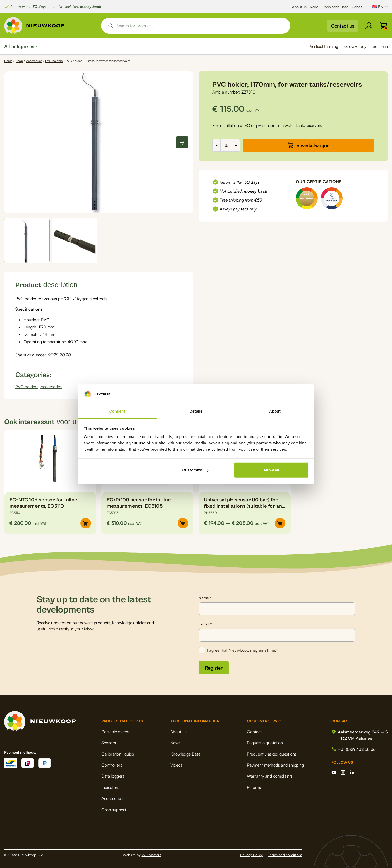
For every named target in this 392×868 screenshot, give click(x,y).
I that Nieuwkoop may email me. (242, 650)
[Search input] (200, 26)
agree (214, 650)
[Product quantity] (226, 145)
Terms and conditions (285, 855)
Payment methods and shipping (275, 765)
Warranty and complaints (270, 776)
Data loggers (113, 776)
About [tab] (275, 411)
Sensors (109, 743)
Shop (19, 61)
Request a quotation (265, 743)
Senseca (380, 46)
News (314, 7)
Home (8, 61)
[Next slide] (182, 142)
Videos (357, 7)
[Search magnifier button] (111, 26)
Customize (195, 470)
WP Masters (151, 855)
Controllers (112, 765)
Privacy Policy (251, 855)
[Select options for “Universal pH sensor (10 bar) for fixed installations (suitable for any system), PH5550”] (280, 523)
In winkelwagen (313, 145)
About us (299, 7)
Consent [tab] (117, 411)
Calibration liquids (118, 754)
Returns (254, 787)
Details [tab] (196, 411)
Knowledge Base (335, 7)
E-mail (205, 624)
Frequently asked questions (272, 754)
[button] (27, 240)
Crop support (114, 810)
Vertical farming (324, 46)
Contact (254, 732)
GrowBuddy (355, 46)
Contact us (343, 26)
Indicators (110, 787)
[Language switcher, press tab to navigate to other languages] (380, 7)
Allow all (271, 470)
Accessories (34, 61)
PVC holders (54, 61)
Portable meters (116, 732)
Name (205, 598)
